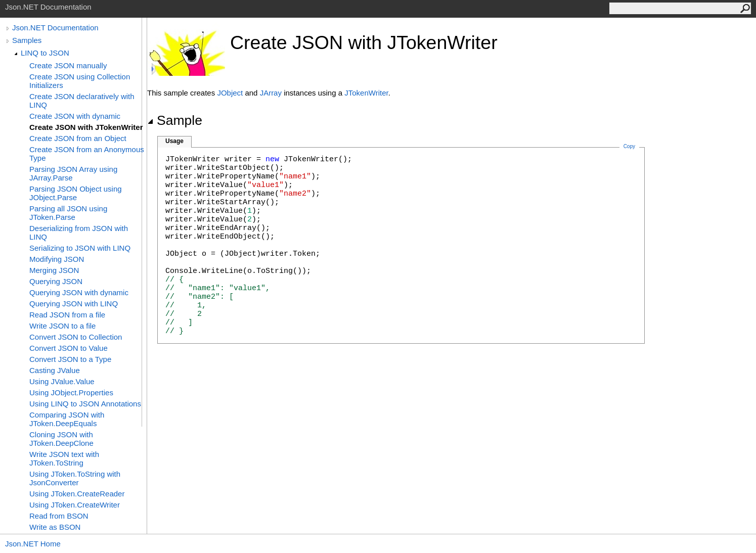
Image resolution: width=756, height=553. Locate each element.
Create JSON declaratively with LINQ (82, 101)
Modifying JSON (57, 259)
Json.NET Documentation (55, 28)
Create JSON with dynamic (75, 116)
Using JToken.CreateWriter (75, 505)
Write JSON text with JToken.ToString (64, 458)
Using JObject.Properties (71, 393)
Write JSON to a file (62, 326)
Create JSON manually (68, 65)
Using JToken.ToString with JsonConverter (75, 478)
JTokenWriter (366, 93)
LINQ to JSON (45, 53)
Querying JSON (56, 281)
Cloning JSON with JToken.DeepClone (61, 439)
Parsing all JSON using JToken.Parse (68, 213)
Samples (27, 40)
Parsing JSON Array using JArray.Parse (73, 173)
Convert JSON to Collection (76, 337)
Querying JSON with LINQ (74, 304)
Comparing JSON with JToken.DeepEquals (67, 419)
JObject (230, 93)
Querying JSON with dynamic (79, 292)
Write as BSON (55, 527)
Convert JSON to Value (69, 348)
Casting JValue (55, 370)
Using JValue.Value (62, 381)
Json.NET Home (33, 544)
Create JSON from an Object (78, 138)
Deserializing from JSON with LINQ (79, 233)
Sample (175, 120)
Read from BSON (59, 516)
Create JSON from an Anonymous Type (87, 154)
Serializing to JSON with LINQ (80, 248)
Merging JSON (54, 270)
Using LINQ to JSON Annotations (85, 404)
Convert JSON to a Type (70, 359)
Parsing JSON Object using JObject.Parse (76, 193)
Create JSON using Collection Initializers (80, 81)
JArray (271, 93)
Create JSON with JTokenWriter (86, 127)
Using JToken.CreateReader (77, 494)
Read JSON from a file (67, 315)
